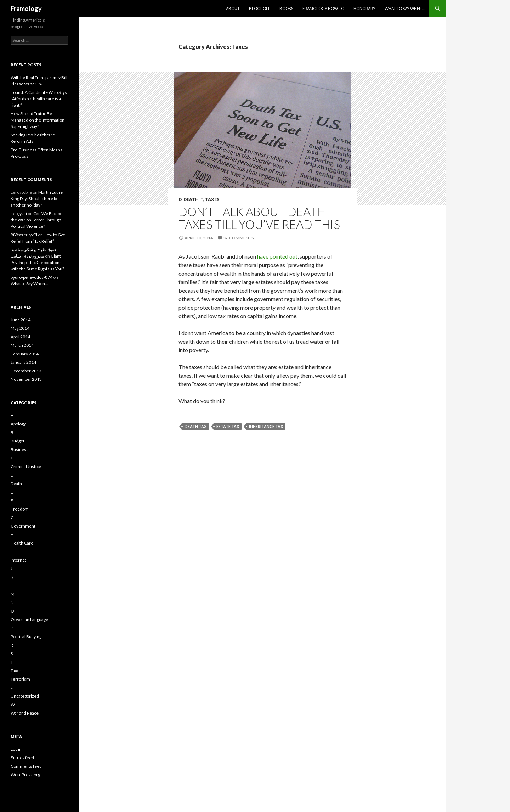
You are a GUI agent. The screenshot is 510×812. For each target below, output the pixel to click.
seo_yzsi (19, 213)
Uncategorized (25, 696)
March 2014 (22, 345)
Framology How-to (323, 8)
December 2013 (26, 371)
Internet (18, 560)
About (233, 8)
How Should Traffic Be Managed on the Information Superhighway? (38, 120)
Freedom (20, 509)
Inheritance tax (266, 426)
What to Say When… (405, 8)
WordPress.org (25, 775)
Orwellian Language (29, 619)
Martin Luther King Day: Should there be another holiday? (38, 199)
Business (19, 449)
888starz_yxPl (24, 235)
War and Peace (25, 713)
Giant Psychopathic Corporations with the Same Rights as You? (37, 262)
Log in (16, 749)
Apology (18, 424)
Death (191, 199)
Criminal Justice (26, 466)
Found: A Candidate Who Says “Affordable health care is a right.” (39, 99)
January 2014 (23, 362)
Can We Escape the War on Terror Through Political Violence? (36, 220)
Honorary (364, 8)
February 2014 (25, 354)
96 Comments (239, 238)
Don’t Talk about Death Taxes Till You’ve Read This (259, 218)
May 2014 (20, 328)
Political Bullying (26, 636)
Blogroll (260, 8)
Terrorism (20, 679)
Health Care (22, 543)
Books (286, 8)
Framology (26, 9)
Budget (18, 441)
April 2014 (20, 337)
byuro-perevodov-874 (32, 277)
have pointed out (277, 256)
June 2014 (21, 320)
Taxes (212, 199)
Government (23, 526)
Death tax (195, 426)
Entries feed (22, 758)
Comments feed (26, 766)
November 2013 (26, 379)
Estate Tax (228, 426)
